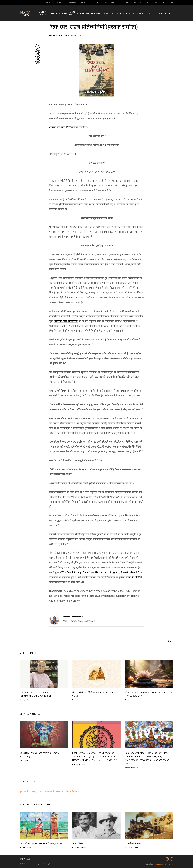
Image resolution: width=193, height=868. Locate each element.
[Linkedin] (38, 62)
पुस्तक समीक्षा (25, 791)
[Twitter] (38, 56)
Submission (164, 11)
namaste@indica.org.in (164, 864)
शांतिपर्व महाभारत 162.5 (60, 127)
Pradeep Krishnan (79, 768)
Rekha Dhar (24, 761)
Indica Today (77, 700)
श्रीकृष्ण (35, 791)
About (154, 11)
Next (170, 641)
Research (108, 11)
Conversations (68, 11)
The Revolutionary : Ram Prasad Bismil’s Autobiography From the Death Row (102, 572)
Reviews (137, 11)
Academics (71, 3)
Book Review (73, 791)
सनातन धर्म (49, 791)
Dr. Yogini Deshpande (28, 700)
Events (60, 3)
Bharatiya (96, 11)
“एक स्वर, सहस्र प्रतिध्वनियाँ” (66, 321)
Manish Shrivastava (73, 617)
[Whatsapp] (38, 46)
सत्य (42, 791)
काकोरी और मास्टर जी (135, 843)
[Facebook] (38, 51)
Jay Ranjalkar (130, 700)
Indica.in (46, 3)
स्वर (63, 791)
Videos (146, 11)
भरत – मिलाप (79, 843)
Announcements (123, 11)
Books (82, 3)
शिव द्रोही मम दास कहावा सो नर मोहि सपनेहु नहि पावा (43, 843)
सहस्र (58, 791)
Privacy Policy (49, 864)
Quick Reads (52, 11)
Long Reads (83, 11)
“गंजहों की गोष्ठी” (132, 577)
